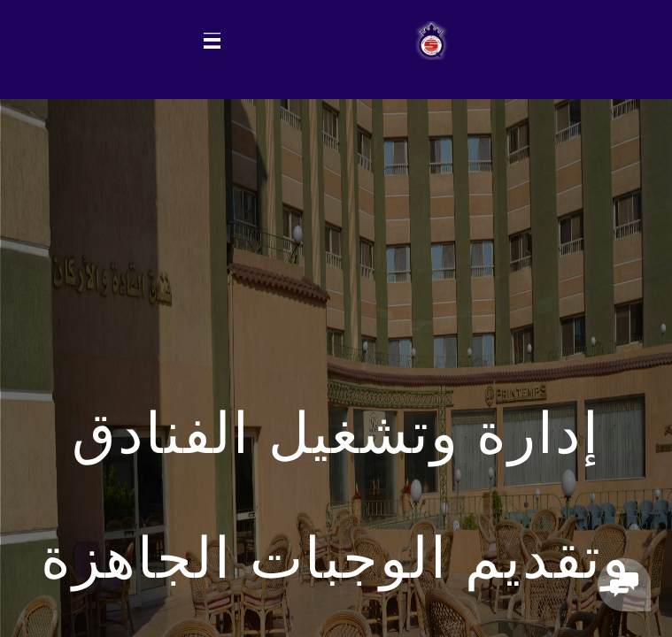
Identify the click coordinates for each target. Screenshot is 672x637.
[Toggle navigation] (212, 41)
